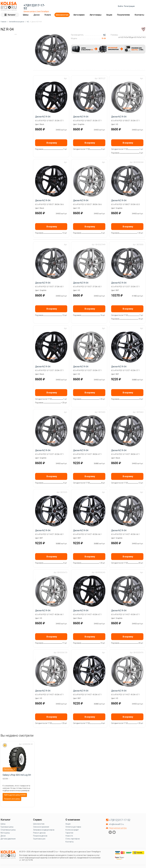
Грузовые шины (7, 827)
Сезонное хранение (41, 827)
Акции (109, 15)
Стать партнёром (73, 839)
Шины (26, 15)
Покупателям (123, 15)
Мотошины (5, 833)
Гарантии (69, 833)
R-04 (104, 38)
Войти (120, 6)
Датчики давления (8, 839)
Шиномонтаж (62, 15)
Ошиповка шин (39, 839)
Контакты (139, 15)
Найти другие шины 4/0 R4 (15, 795)
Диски (37, 15)
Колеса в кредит (72, 830)
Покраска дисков (40, 836)
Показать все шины (12, 799)
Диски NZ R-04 (43, 116)
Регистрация (129, 6)
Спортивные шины (8, 830)
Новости (69, 836)
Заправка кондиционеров (44, 830)
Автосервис (79, 15)
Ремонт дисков (39, 833)
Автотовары (96, 15)
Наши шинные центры (118, 828)
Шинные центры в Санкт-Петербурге (36, 11)
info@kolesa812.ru (116, 824)
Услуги (48, 15)
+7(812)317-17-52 (34, 7)
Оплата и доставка (73, 827)
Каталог (10, 15)
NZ (105, 35)
